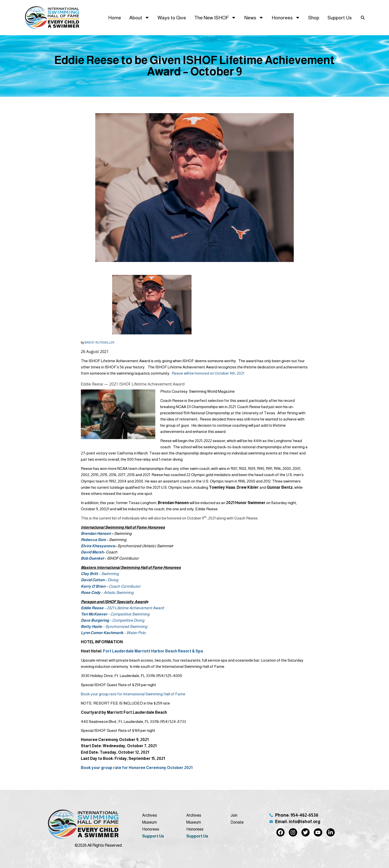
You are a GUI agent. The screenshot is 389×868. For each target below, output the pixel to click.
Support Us (340, 18)
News (254, 18)
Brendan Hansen (96, 533)
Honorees (286, 18)
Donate (237, 822)
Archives (150, 815)
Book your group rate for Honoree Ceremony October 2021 (137, 768)
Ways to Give (172, 18)
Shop (314, 18)
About (139, 18)
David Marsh (92, 552)
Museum (149, 822)
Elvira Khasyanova (98, 546)
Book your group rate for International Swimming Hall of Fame (133, 694)
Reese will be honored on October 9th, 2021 (208, 373)
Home (115, 18)
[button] (363, 17)
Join (234, 815)
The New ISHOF (215, 18)
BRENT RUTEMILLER (99, 342)
